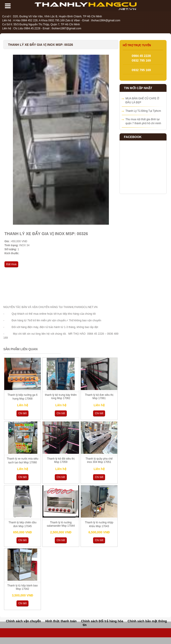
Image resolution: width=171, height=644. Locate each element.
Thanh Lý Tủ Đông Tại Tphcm (143, 111)
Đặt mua (11, 264)
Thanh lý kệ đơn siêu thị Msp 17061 (99, 397)
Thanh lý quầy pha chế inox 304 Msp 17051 (99, 460)
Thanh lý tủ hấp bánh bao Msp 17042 (23, 587)
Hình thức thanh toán (61, 621)
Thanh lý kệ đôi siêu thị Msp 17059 (61, 460)
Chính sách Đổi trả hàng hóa (102, 621)
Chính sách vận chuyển (23, 621)
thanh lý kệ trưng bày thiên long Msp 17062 (61, 397)
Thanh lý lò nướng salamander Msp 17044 (61, 524)
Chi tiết (22, 413)
